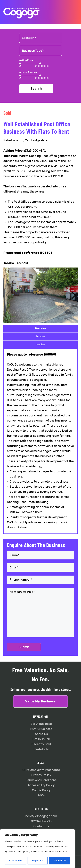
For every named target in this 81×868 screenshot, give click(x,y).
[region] (37, 849)
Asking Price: (26, 60)
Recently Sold (41, 744)
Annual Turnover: (29, 72)
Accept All (60, 861)
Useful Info (41, 749)
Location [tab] (40, 337)
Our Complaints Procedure (41, 770)
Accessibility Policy (41, 785)
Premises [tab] (41, 345)
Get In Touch (41, 739)
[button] (74, 295)
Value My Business (40, 701)
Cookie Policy (41, 790)
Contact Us (41, 826)
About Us (41, 734)
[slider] (20, 63)
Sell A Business (41, 724)
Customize (15, 861)
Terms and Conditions (41, 780)
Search (36, 89)
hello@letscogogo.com (41, 816)
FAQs (41, 795)
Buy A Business (41, 729)
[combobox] (41, 38)
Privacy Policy (41, 775)
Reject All (38, 861)
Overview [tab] (40, 329)
